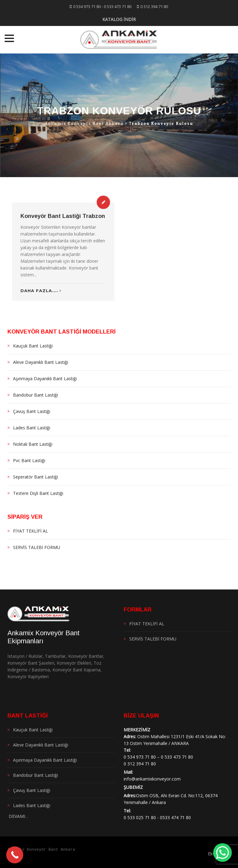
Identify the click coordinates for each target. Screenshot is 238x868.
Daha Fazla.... (41, 291)
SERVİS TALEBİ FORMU (37, 547)
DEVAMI (16, 816)
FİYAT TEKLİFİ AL (31, 531)
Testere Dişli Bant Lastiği (38, 493)
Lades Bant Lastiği (32, 428)
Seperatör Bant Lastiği (35, 477)
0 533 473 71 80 (118, 6)
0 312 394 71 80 (154, 6)
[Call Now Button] (15, 855)
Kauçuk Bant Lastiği (33, 346)
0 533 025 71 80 (140, 817)
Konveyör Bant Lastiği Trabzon (63, 216)
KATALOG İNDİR (119, 19)
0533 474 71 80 (175, 817)
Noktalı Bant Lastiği (33, 444)
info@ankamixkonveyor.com (152, 779)
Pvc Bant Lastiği (29, 460)
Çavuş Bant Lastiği (32, 411)
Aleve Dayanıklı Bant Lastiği (41, 362)
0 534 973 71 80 (87, 6)
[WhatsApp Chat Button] (223, 853)
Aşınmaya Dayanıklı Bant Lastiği (45, 379)
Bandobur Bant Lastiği (35, 395)
